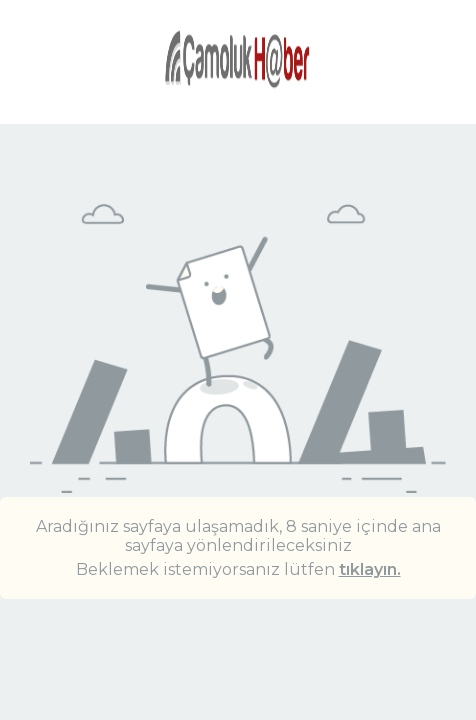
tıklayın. (370, 569)
